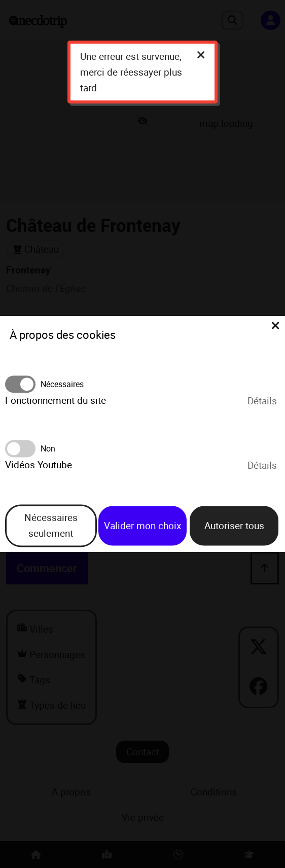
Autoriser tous (234, 526)
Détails (262, 401)
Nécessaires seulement (51, 526)
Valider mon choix (142, 526)
